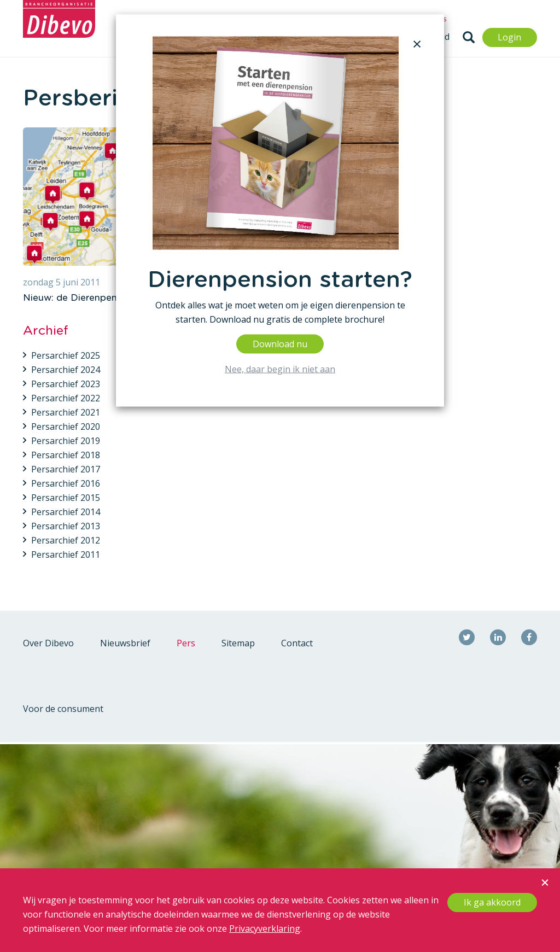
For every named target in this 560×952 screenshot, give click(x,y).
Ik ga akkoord (492, 902)
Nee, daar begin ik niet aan (280, 369)
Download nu (280, 343)
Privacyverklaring (265, 928)
